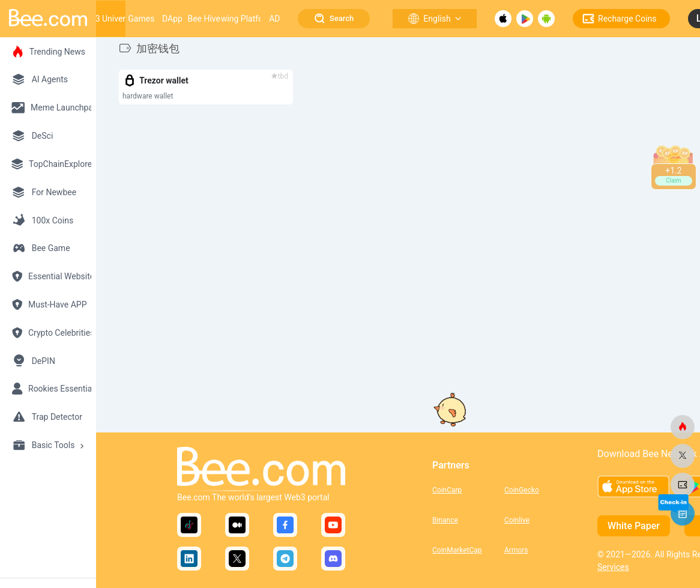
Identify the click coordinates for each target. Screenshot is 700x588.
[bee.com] (683, 427)
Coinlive (517, 520)
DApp (172, 19)
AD (274, 19)
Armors (516, 550)
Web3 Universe (107, 19)
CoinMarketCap (457, 550)
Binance (445, 520)
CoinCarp (447, 490)
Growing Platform (240, 19)
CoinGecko (522, 490)
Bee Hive (204, 19)
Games (141, 19)
